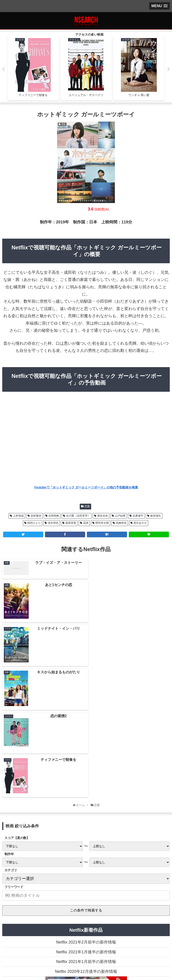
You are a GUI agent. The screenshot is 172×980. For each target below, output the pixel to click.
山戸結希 (120, 516)
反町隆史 (36, 516)
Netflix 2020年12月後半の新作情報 (86, 858)
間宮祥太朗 (102, 523)
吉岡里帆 (54, 516)
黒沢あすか (140, 523)
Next (169, 69)
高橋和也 (121, 523)
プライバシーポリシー (30, 956)
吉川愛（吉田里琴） (78, 516)
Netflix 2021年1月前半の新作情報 (86, 848)
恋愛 (87, 507)
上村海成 (18, 516)
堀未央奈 (103, 516)
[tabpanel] (33, 69)
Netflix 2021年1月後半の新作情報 (86, 839)
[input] (86, 782)
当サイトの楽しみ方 (86, 956)
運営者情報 (142, 956)
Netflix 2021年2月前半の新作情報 (86, 829)
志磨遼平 (138, 516)
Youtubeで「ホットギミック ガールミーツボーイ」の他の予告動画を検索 (86, 487)
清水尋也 (53, 523)
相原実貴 (71, 523)
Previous (3, 69)
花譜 (86, 523)
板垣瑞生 (156, 516)
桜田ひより (34, 523)
